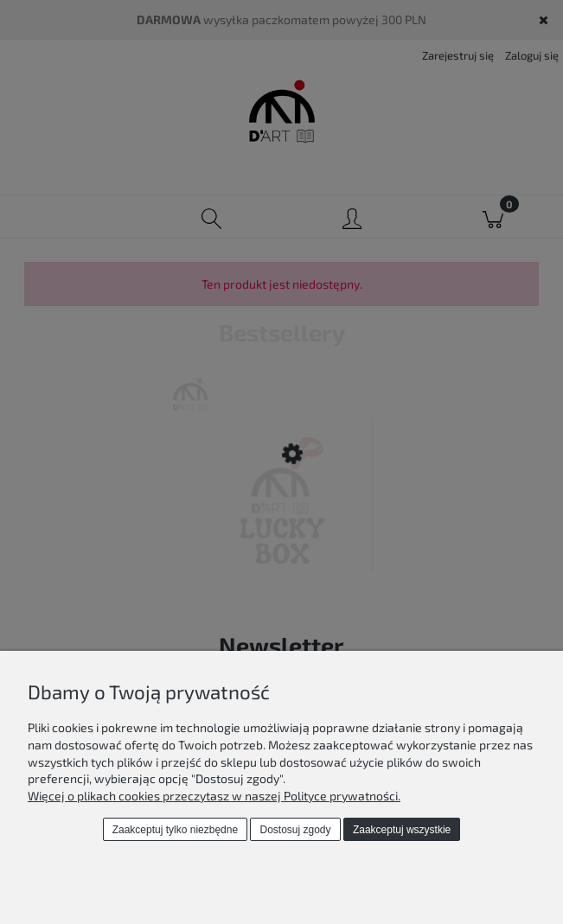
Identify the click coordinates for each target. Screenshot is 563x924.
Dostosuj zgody (296, 830)
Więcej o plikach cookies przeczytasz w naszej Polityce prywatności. (214, 796)
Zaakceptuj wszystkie (402, 830)
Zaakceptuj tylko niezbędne (175, 830)
